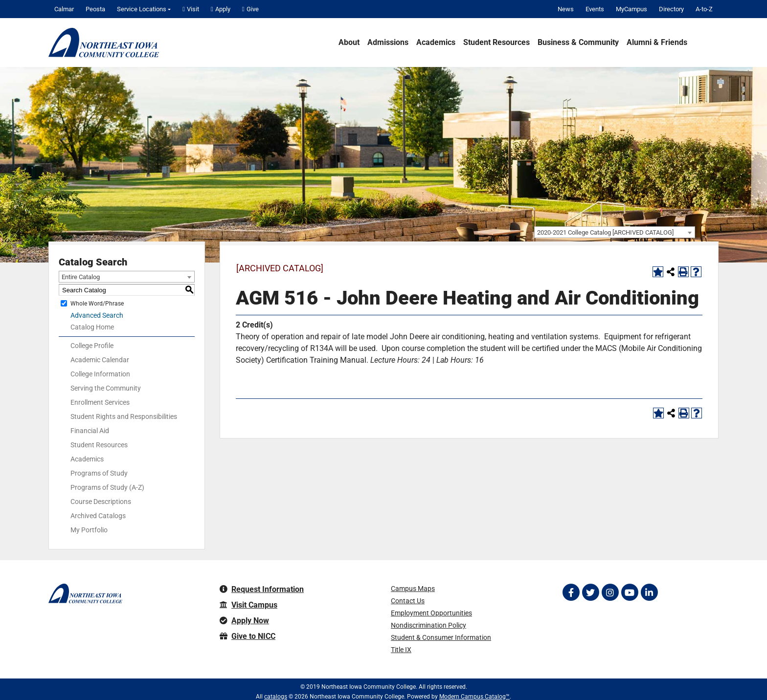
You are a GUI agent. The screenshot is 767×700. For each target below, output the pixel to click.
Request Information (262, 589)
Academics (436, 43)
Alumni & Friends (657, 43)
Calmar (64, 9)
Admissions (388, 43)
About (349, 43)
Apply (221, 9)
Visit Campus (248, 605)
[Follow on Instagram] (610, 592)
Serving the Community (106, 388)
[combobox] (615, 232)
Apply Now (244, 621)
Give (250, 9)
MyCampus (632, 9)
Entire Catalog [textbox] (81, 277)
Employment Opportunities (431, 613)
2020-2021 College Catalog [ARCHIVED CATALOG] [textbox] (605, 232)
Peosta (95, 9)
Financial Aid (90, 431)
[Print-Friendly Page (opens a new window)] (683, 272)
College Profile (92, 346)
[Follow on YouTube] (630, 592)
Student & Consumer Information (441, 637)
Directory (671, 9)
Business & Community (578, 43)
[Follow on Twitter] (590, 592)
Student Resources (496, 43)
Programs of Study (99, 473)
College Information (100, 374)
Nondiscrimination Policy (429, 625)
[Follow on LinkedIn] (649, 592)
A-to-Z (704, 9)
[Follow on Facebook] (571, 592)
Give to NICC (248, 636)
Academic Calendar (100, 360)
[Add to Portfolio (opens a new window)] (658, 272)
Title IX (401, 650)
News (566, 9)
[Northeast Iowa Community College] (104, 43)
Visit (191, 9)
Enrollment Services (100, 402)
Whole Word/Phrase (97, 304)
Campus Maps (413, 589)
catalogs (276, 697)
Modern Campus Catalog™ (474, 697)
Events (595, 9)
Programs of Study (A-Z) (107, 487)
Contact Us (408, 601)
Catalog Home (92, 327)
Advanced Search (97, 315)
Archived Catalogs (98, 516)
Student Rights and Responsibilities (124, 416)
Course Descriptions (101, 502)
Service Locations (142, 9)
